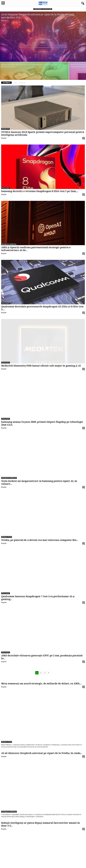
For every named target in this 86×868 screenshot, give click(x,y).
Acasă (15, 83)
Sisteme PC (5, 129)
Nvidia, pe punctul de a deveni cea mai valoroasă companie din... (40, 540)
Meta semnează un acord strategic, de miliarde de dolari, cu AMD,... (41, 684)
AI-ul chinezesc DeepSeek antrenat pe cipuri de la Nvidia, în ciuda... (42, 753)
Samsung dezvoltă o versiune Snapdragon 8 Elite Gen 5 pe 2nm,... (40, 191)
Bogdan (4, 21)
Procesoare (6, 188)
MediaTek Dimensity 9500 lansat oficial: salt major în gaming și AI (41, 366)
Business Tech (7, 537)
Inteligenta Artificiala (9, 244)
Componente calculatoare (43, 9)
